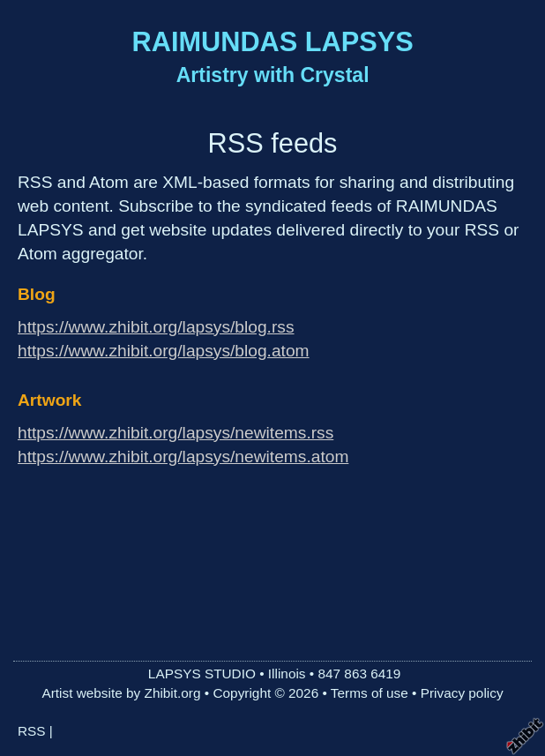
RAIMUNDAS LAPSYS (273, 42)
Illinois (287, 674)
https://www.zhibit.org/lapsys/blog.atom (164, 351)
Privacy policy (462, 693)
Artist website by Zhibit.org (121, 693)
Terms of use (370, 693)
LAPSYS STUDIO (202, 674)
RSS (32, 731)
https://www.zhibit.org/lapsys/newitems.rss (175, 433)
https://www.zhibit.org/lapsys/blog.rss (156, 327)
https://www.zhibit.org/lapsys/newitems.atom (183, 457)
